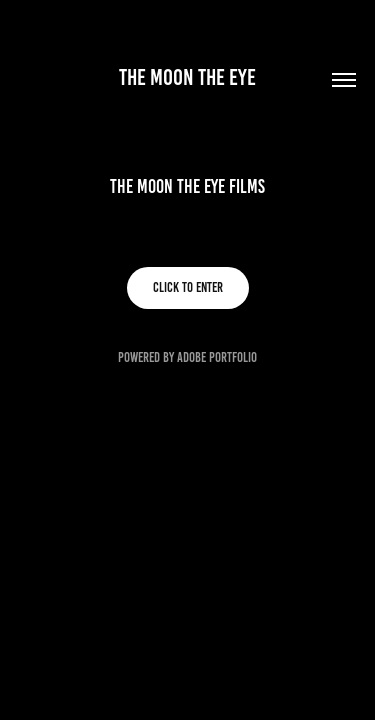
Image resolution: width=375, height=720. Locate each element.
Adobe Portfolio (217, 357)
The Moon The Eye (187, 77)
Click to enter (188, 287)
